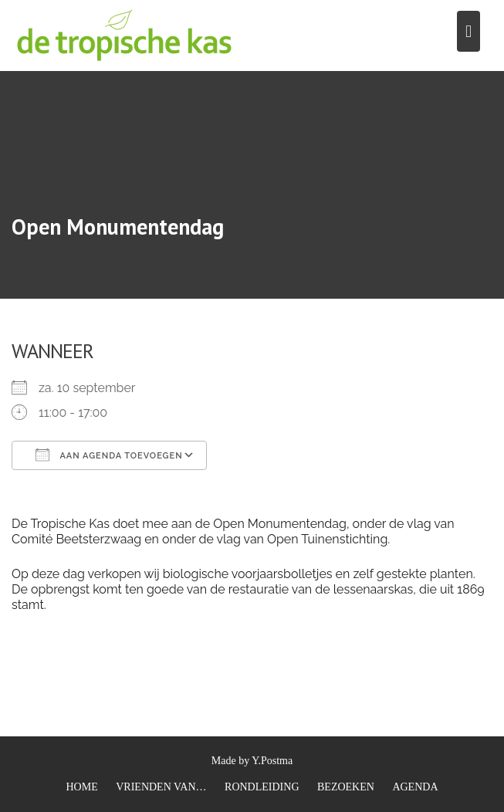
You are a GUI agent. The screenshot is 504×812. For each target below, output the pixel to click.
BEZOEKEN (346, 787)
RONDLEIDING (262, 787)
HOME (82, 787)
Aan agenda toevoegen (109, 455)
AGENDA (415, 787)
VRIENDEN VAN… (161, 787)
